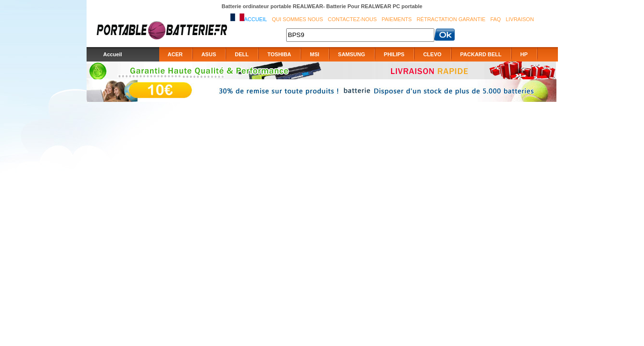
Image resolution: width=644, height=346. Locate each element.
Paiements (397, 19)
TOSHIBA (279, 54)
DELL (242, 54)
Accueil (256, 19)
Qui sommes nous (297, 19)
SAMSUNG (352, 54)
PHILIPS (394, 54)
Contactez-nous (353, 19)
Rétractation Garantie (451, 19)
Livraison (520, 19)
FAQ (495, 19)
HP (524, 54)
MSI (315, 54)
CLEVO (432, 54)
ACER (175, 54)
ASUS (209, 54)
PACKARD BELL (481, 54)
